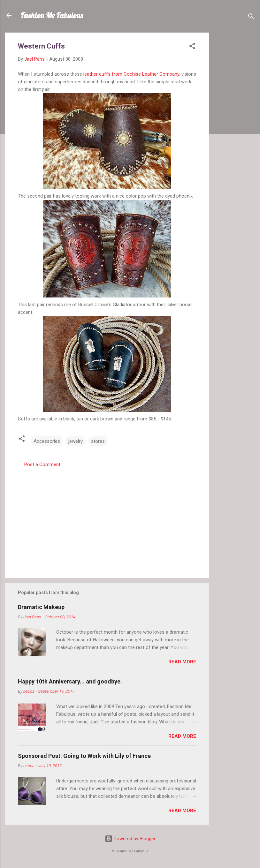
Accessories (47, 441)
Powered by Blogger (130, 839)
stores (98, 441)
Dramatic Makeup (41, 607)
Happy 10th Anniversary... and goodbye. (70, 681)
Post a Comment (42, 464)
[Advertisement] (234, 128)
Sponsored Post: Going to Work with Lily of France (84, 756)
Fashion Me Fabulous (52, 15)
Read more (182, 662)
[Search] (251, 17)
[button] (192, 47)
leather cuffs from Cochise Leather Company (131, 74)
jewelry (76, 441)
